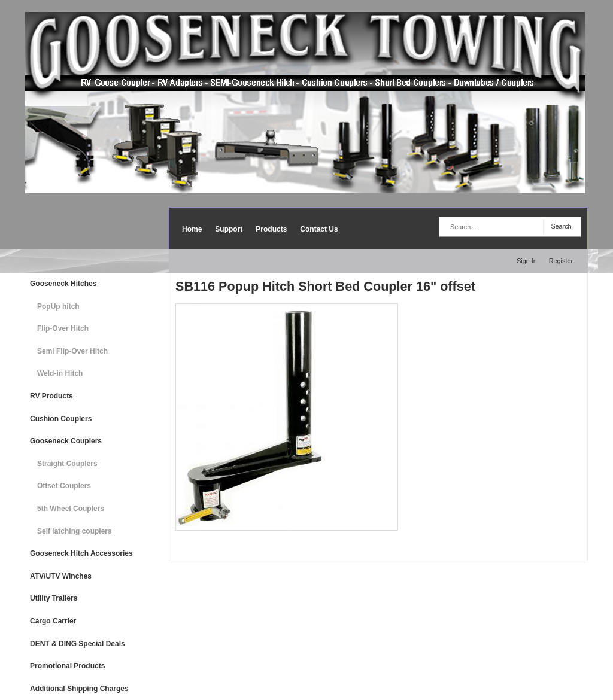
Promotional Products (67, 666)
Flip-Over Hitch (63, 328)
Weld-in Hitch (60, 373)
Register (561, 261)
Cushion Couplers (61, 419)
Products (271, 229)
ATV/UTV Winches (61, 576)
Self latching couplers (75, 531)
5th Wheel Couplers (71, 509)
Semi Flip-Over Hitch (72, 351)
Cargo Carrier (53, 621)
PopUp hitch (58, 306)
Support (229, 229)
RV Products (51, 396)
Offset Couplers (64, 486)
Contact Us (319, 229)
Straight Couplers (67, 464)
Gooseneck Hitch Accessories (81, 553)
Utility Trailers (54, 598)
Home (192, 229)
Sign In (527, 261)
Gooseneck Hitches (63, 284)
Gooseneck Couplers (66, 441)
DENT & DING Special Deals (78, 644)
